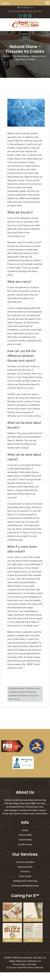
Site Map (32, 964)
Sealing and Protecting (25, 881)
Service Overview (25, 862)
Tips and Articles (20, 56)
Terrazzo (25, 872)
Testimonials (25, 840)
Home (6, 56)
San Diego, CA (25, 7)
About (25, 830)
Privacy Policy (19, 964)
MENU (6, 3)
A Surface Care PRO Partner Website (25, 967)
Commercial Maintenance (25, 886)
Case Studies (25, 835)
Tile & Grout (25, 876)
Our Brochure (25, 844)
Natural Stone (25, 867)
